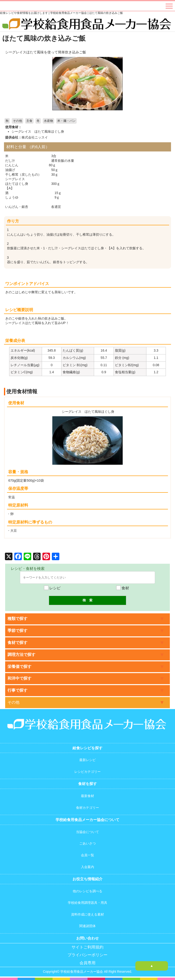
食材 (123, 588)
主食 (29, 121)
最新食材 (87, 796)
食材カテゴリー (87, 808)
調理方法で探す (21, 655)
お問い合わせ (87, 938)
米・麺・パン (66, 121)
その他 (17, 121)
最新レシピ (87, 760)
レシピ (52, 588)
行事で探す (17, 690)
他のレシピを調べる (87, 891)
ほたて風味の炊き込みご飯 (44, 38)
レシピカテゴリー (87, 772)
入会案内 (87, 867)
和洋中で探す (19, 678)
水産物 (48, 121)
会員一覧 (87, 855)
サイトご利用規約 (87, 947)
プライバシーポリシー (87, 955)
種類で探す (17, 619)
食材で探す (17, 643)
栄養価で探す (19, 667)
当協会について (87, 832)
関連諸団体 (87, 926)
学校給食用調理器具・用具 (87, 903)
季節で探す (17, 631)
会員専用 (87, 963)
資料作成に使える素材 (87, 914)
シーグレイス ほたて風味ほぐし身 (38, 131)
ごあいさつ (87, 843)
